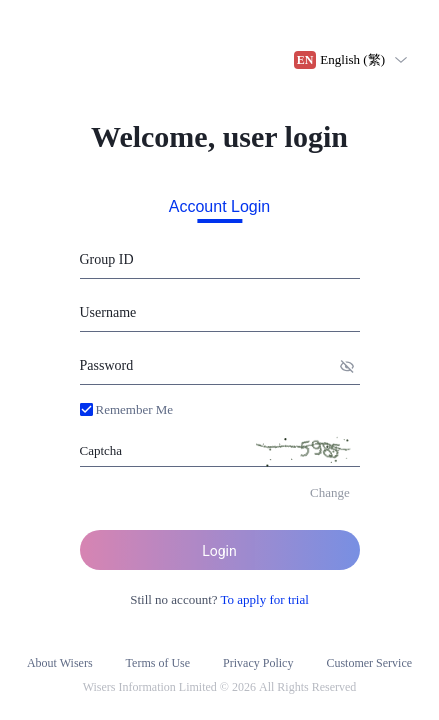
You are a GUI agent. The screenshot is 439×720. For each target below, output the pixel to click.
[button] (127, 410)
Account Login (219, 207)
